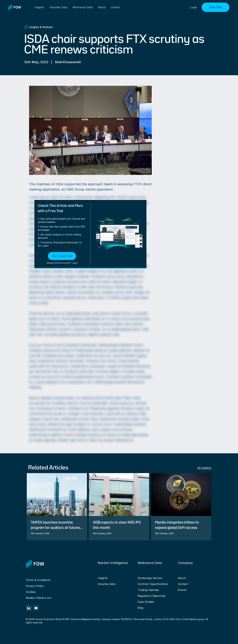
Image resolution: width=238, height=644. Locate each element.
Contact (183, 584)
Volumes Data (107, 584)
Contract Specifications (153, 584)
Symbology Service (150, 578)
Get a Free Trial (62, 256)
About (102, 7)
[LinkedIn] (29, 608)
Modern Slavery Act (39, 598)
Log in (75, 263)
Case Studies (146, 602)
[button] (62, 258)
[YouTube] (36, 608)
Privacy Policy (35, 586)
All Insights (204, 468)
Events (182, 590)
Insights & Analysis (38, 27)
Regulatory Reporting (151, 596)
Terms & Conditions (38, 580)
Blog (140, 608)
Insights (103, 578)
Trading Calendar (148, 590)
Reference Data (83, 7)
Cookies (31, 592)
